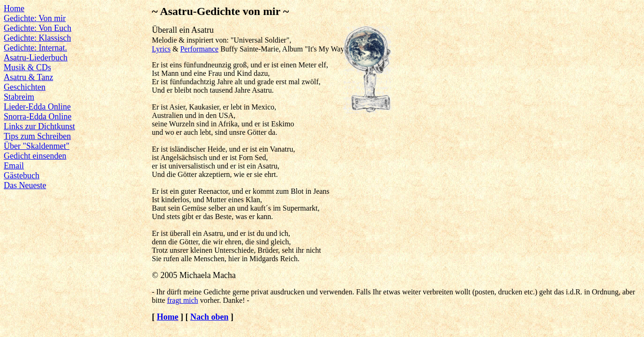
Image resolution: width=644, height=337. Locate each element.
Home (14, 8)
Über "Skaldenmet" (37, 146)
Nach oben (210, 317)
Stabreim (19, 97)
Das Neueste (25, 185)
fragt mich (182, 300)
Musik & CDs (27, 67)
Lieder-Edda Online (37, 107)
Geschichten (25, 87)
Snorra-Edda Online (37, 117)
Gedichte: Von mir (35, 18)
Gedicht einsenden (35, 156)
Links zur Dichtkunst (39, 126)
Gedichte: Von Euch (37, 28)
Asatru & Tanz (28, 77)
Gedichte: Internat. (35, 48)
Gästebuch (22, 176)
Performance (199, 49)
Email (14, 166)
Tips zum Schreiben (37, 136)
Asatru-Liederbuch (36, 58)
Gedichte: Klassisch (37, 38)
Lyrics (161, 49)
